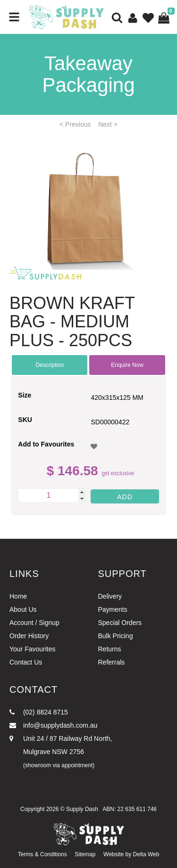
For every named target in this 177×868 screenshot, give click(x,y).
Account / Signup (34, 623)
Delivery (110, 596)
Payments (113, 609)
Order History (29, 636)
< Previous (75, 124)
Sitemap (85, 854)
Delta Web (146, 854)
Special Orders (120, 623)
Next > (108, 124)
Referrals (112, 662)
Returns (110, 649)
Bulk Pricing (116, 636)
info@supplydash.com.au (53, 725)
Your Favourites (33, 649)
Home (18, 596)
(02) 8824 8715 (39, 712)
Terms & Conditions (42, 854)
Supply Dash (82, 809)
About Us (23, 609)
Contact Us (26, 662)
